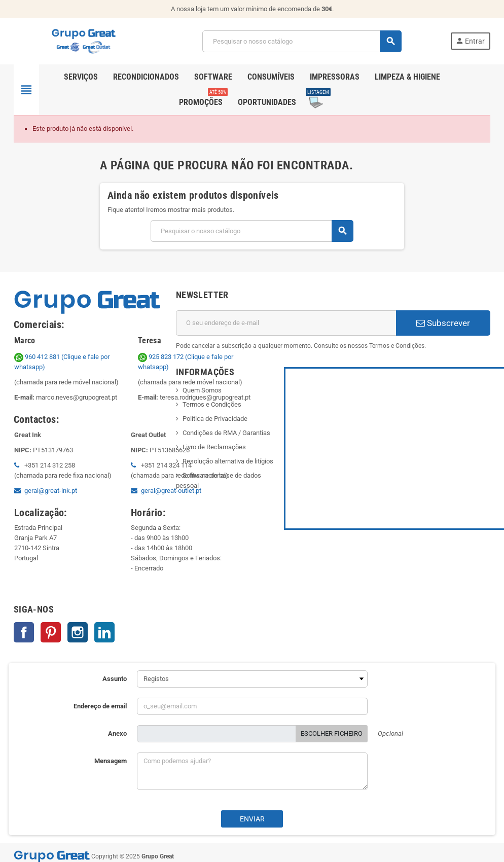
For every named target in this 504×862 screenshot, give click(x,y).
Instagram (78, 632)
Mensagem (111, 761)
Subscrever (443, 323)
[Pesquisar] (302, 41)
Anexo (117, 733)
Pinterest (51, 632)
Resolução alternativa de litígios (228, 461)
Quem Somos (202, 390)
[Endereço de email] (286, 323)
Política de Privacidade (215, 419)
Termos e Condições (212, 404)
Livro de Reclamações (214, 447)
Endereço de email (100, 706)
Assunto (115, 679)
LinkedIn (104, 632)
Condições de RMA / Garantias (226, 433)
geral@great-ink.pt (51, 491)
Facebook (24, 632)
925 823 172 (161, 357)
